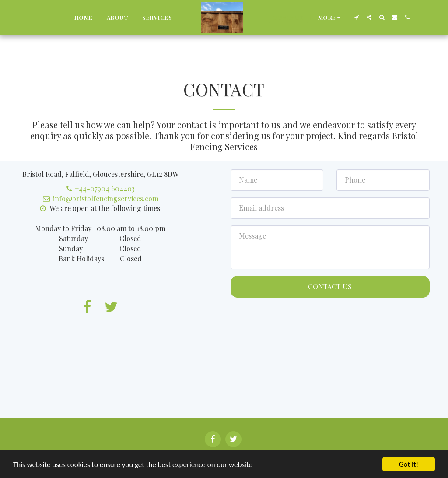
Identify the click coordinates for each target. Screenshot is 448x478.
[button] (356, 17)
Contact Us (330, 286)
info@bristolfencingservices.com (100, 199)
